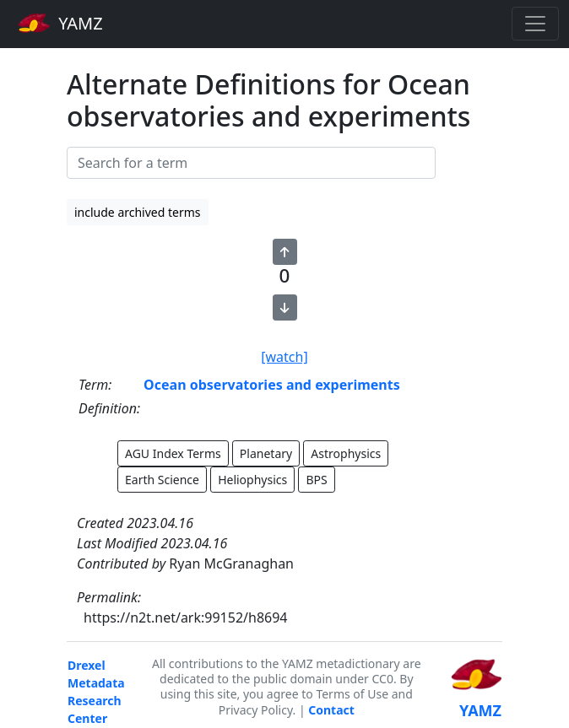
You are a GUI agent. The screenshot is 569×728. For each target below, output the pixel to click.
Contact (331, 710)
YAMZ (60, 23)
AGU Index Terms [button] (173, 453)
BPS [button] (316, 480)
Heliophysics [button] (252, 480)
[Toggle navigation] (535, 24)
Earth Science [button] (162, 480)
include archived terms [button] (138, 212)
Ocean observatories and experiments (272, 385)
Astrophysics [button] (346, 453)
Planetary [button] (266, 453)
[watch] (284, 357)
